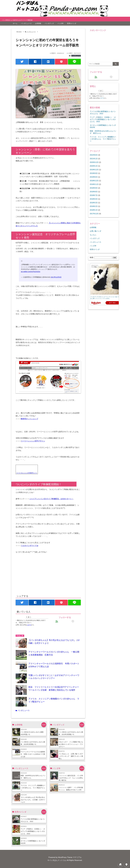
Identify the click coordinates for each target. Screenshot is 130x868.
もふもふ (93, 235)
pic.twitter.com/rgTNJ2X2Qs (31, 272)
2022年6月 (94, 155)
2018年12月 (94, 181)
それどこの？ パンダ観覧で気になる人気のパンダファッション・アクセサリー (71, 744)
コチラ (29, 625)
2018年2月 (94, 206)
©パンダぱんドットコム (57, 860)
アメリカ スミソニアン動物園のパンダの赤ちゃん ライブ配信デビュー (33, 788)
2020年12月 (94, 162)
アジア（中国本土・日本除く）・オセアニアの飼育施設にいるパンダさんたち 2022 (33, 831)
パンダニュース (26, 23)
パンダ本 (60, 23)
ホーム (15, 23)
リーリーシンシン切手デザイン (33, 441)
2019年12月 (94, 170)
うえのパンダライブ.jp (30, 546)
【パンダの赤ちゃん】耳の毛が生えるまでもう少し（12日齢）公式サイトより (33, 800)
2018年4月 (94, 199)
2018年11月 (94, 184)
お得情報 (38, 23)
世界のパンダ (72, 23)
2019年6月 (94, 177)
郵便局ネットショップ (29, 419)
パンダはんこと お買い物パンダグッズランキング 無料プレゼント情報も (71, 756)
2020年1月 (94, 166)
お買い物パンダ (95, 231)
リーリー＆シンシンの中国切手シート (27, 473)
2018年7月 (94, 195)
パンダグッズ (49, 23)
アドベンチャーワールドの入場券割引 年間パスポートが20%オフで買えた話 (33, 754)
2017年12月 (94, 214)
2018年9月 (94, 188)
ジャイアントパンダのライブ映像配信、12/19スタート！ (51, 499)
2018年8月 (94, 192)
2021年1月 (94, 159)
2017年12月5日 (56, 277)
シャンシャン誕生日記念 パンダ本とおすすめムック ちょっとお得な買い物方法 (71, 778)
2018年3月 (94, 203)
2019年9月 (94, 173)
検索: (92, 257)
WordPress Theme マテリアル (70, 857)
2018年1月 (94, 210)
